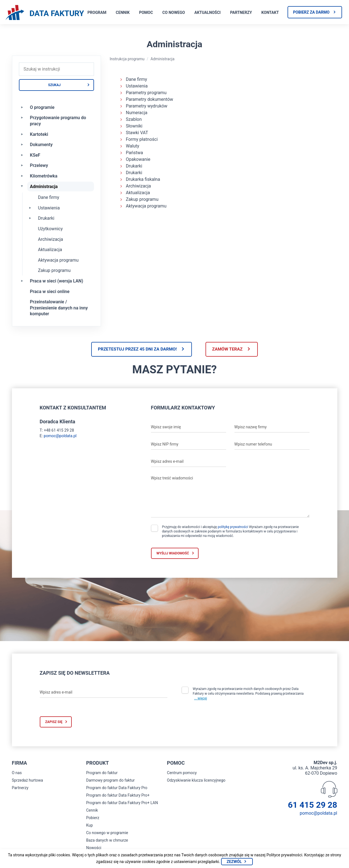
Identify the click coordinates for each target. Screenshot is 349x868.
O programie (42, 107)
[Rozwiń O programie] (22, 107)
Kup (90, 826)
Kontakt (270, 12)
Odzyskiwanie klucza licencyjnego (196, 781)
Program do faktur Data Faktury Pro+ (118, 796)
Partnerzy (241, 12)
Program (97, 12)
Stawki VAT (137, 133)
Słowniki (134, 126)
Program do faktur (102, 773)
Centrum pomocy (182, 773)
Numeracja (137, 113)
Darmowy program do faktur (111, 781)
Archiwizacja (51, 239)
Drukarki (46, 218)
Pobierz (93, 818)
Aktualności (207, 12)
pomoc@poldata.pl (60, 436)
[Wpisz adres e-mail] (189, 462)
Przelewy (39, 165)
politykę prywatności (233, 527)
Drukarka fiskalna (143, 179)
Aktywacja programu (58, 260)
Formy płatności (142, 139)
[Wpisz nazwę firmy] (272, 427)
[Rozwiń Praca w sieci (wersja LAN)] (22, 281)
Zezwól (234, 862)
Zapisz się (54, 722)
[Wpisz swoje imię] (189, 427)
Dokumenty (41, 145)
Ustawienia (49, 208)
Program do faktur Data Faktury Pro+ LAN (122, 803)
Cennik (123, 12)
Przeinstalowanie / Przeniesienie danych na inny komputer (59, 308)
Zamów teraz (229, 350)
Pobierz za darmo (311, 12)
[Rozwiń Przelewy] (22, 165)
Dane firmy (49, 197)
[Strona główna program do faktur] (45, 13)
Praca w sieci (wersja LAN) (57, 281)
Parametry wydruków (147, 106)
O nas (17, 773)
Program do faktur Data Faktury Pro (117, 788)
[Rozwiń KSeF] (22, 155)
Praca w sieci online (50, 292)
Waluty (133, 146)
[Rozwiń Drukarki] (30, 218)
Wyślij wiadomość (173, 554)
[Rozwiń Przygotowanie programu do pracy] (22, 117)
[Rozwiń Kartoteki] (22, 134)
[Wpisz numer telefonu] (272, 445)
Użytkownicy (50, 229)
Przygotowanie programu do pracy (58, 121)
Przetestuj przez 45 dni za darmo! (135, 350)
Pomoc (146, 12)
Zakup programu (54, 270)
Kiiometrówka (44, 176)
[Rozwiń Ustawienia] (30, 207)
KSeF (35, 155)
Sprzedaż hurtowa (28, 781)
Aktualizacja (50, 250)
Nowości (94, 848)
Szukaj (54, 85)
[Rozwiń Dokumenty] (22, 144)
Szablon (134, 119)
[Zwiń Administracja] (22, 186)
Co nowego (174, 12)
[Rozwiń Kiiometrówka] (22, 176)
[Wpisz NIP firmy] (189, 445)
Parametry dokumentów (150, 99)
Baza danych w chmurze (107, 841)
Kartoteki (39, 134)
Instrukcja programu (127, 59)
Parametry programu (146, 93)
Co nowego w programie (107, 833)
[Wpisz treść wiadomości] (230, 496)
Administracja (44, 187)
